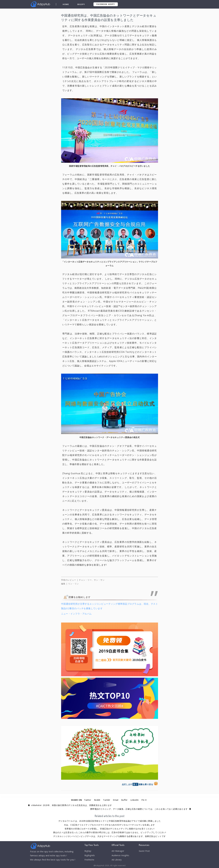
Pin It (145, 800)
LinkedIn (135, 800)
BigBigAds (90, 856)
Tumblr (107, 800)
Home (66, 4)
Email (116, 800)
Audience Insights (121, 856)
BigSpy (81, 4)
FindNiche (90, 860)
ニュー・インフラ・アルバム (77, 614)
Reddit (97, 800)
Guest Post (145, 851)
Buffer (125, 800)
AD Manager (118, 851)
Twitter (86, 800)
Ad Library (117, 860)
